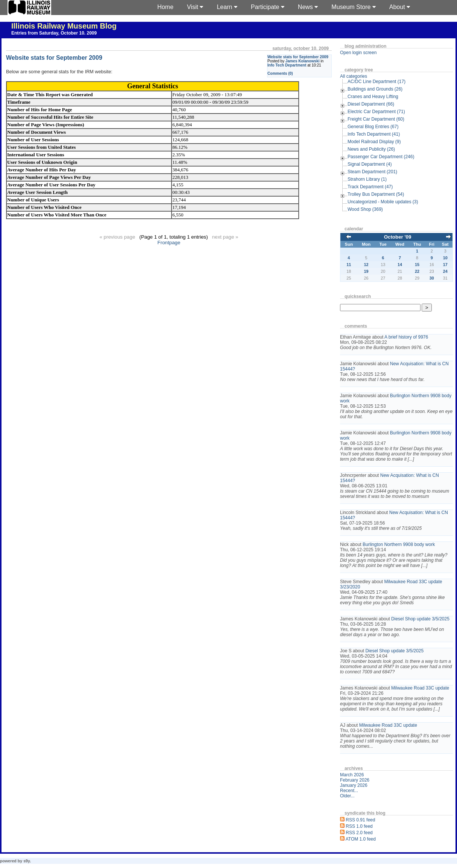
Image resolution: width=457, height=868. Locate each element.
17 (445, 265)
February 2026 (355, 780)
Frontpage (169, 243)
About (400, 7)
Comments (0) (280, 73)
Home (165, 7)
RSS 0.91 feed (360, 820)
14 (400, 265)
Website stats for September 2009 (298, 57)
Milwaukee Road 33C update (420, 688)
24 (445, 271)
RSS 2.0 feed (359, 833)
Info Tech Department (287, 65)
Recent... (349, 791)
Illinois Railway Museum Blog (64, 26)
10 (445, 258)
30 (432, 278)
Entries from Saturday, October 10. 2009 (54, 33)
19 (366, 271)
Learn (227, 7)
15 (417, 265)
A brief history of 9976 (406, 337)
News (308, 7)
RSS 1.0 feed (359, 826)
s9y (27, 861)
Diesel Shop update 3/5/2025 (420, 619)
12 (366, 265)
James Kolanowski (303, 61)
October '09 (398, 237)
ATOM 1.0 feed (361, 839)
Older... (347, 796)
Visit (195, 7)
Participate (268, 7)
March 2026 (352, 775)
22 (417, 271)
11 (349, 265)
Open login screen (358, 53)
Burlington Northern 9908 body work (399, 544)
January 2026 (354, 785)
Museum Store (353, 7)
